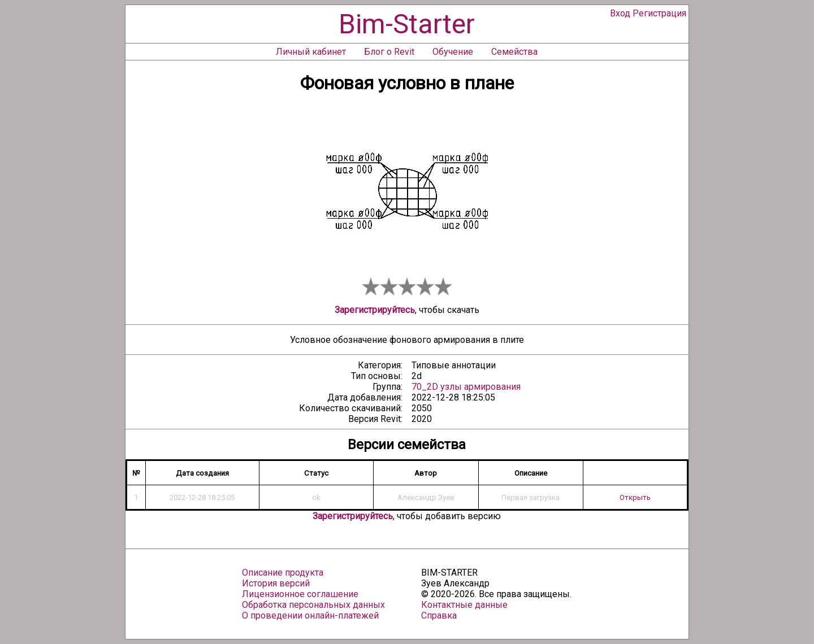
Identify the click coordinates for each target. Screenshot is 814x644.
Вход (620, 13)
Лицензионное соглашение (300, 594)
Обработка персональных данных (313, 605)
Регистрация (659, 13)
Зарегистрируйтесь (375, 310)
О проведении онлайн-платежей (310, 615)
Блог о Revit (389, 52)
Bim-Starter (407, 24)
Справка (439, 615)
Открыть (635, 497)
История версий (276, 583)
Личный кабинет (311, 52)
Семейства (514, 52)
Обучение (453, 52)
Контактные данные (464, 605)
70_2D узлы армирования (466, 387)
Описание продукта (283, 573)
